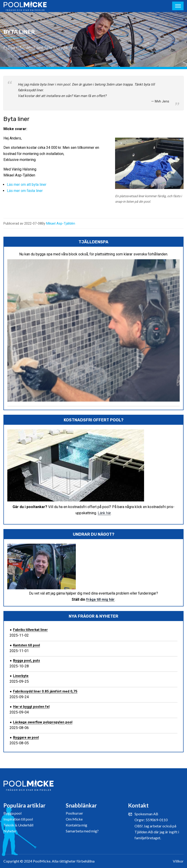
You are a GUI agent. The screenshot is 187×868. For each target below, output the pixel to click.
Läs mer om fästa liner (25, 191)
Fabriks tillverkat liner (30, 630)
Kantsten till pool (26, 645)
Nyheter (10, 831)
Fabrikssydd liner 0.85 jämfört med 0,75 (45, 691)
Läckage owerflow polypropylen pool (43, 722)
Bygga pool (12, 813)
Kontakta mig (76, 825)
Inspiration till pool (18, 819)
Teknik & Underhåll (18, 825)
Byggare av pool (26, 737)
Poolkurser (74, 813)
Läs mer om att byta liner (27, 185)
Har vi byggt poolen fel (31, 707)
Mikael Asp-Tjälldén (61, 223)
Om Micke (74, 819)
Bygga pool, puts (26, 661)
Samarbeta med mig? (82, 831)
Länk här (104, 513)
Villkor (178, 861)
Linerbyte (21, 676)
